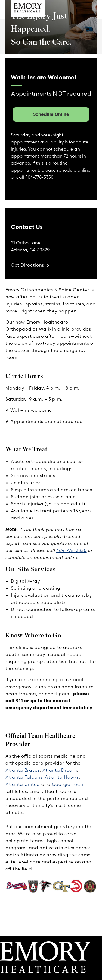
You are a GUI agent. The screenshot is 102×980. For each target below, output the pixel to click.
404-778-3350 (72, 550)
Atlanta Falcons (24, 777)
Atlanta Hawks (62, 777)
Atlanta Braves (23, 770)
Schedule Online (51, 114)
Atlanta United (23, 784)
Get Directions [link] (27, 265)
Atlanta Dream (60, 770)
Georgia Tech (68, 784)
